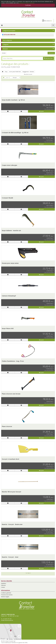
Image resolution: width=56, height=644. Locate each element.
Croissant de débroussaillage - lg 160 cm (15, 133)
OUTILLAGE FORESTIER (15, 72)
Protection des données (7, 595)
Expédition (4, 583)
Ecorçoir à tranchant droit (10, 459)
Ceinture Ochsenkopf (9, 296)
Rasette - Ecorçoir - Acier (10, 557)
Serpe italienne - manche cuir (11, 230)
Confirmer (28, 5)
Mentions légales (5, 597)
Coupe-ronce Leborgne (9, 165)
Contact (3, 587)
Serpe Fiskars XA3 (8, 328)
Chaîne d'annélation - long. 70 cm (13, 361)
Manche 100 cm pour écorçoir (11, 492)
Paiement (3, 585)
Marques (5, 49)
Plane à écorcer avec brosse (11, 394)
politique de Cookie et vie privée (27, 3)
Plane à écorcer (7, 426)
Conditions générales (6, 593)
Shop (6, 72)
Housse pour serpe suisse (10, 263)
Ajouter (41, 111)
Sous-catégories (7, 40)
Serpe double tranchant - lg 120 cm (13, 100)
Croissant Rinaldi (7, 198)
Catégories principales (9, 31)
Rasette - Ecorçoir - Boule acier (12, 524)
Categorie (6, 45)
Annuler (4, 53)
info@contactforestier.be (7, 620)
